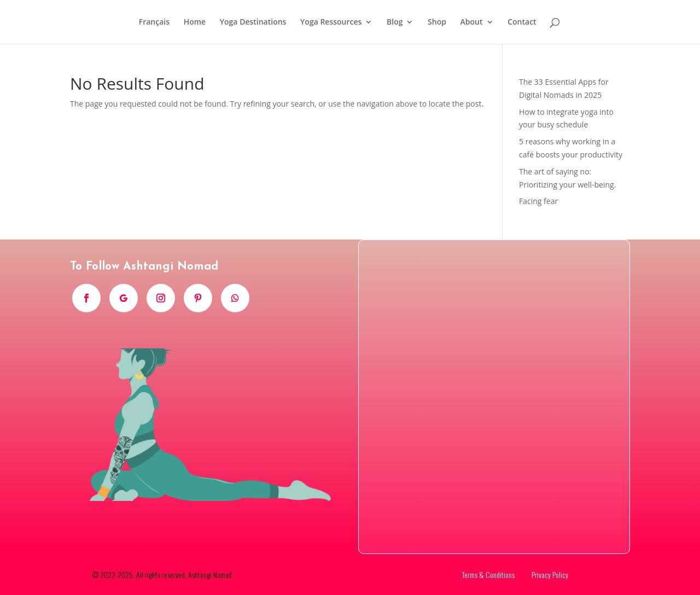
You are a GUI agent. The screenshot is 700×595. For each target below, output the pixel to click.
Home (195, 22)
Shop (437, 22)
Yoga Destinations (253, 22)
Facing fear (538, 201)
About (472, 22)
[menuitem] (154, 31)
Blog (395, 22)
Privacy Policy (550, 574)
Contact (522, 22)
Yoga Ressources (331, 22)
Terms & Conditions (488, 574)
